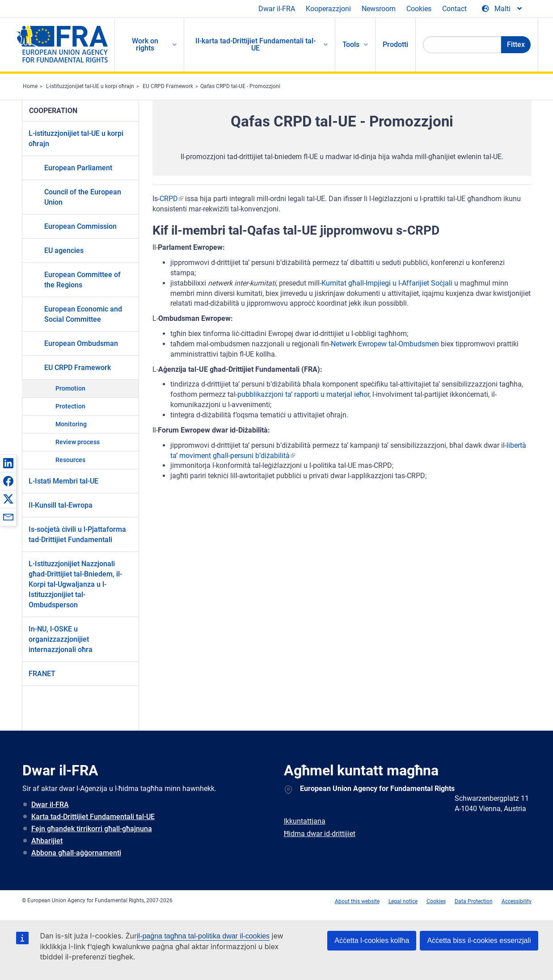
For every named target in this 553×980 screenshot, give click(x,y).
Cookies (419, 9)
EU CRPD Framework (168, 86)
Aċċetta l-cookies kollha (372, 940)
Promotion (70, 388)
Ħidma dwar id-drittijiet (320, 834)
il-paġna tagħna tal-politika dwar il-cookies (203, 936)
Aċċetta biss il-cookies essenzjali (479, 940)
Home (30, 86)
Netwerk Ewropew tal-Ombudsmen (385, 344)
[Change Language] (502, 9)
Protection (70, 406)
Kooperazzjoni (328, 9)
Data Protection (474, 901)
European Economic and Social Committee (83, 314)
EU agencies (64, 250)
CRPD (169, 199)
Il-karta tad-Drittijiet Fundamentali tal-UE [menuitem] (255, 44)
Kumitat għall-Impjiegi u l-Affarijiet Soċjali (387, 283)
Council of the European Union (83, 197)
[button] (8, 463)
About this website (357, 901)
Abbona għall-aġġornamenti (76, 853)
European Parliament (78, 168)
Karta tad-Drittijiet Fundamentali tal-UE (93, 817)
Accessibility (517, 901)
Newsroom (379, 9)
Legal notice (403, 901)
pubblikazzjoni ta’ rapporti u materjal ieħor (303, 394)
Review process (78, 442)
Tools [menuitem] (351, 44)
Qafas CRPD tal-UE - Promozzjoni (240, 86)
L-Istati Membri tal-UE (63, 481)
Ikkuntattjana (305, 821)
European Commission (80, 226)
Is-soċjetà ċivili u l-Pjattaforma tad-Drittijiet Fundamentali (77, 534)
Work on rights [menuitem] (145, 44)
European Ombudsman (81, 343)
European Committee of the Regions (82, 280)
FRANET (42, 674)
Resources (70, 460)
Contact (454, 9)
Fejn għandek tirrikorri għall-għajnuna (92, 829)
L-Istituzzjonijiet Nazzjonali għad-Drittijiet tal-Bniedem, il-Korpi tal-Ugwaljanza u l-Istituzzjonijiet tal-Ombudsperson (75, 584)
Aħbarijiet (47, 841)
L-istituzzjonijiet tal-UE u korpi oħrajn (90, 86)
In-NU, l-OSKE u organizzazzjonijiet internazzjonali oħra (61, 639)
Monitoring (71, 424)
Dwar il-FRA (277, 9)
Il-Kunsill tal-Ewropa (61, 505)
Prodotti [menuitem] (395, 44)
